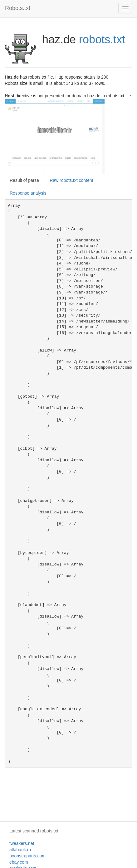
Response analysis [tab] (28, 193)
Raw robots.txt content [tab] (71, 180)
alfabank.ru (20, 850)
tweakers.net (22, 843)
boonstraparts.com (27, 856)
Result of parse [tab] (24, 180)
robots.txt (102, 39)
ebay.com (19, 862)
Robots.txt (18, 8)
